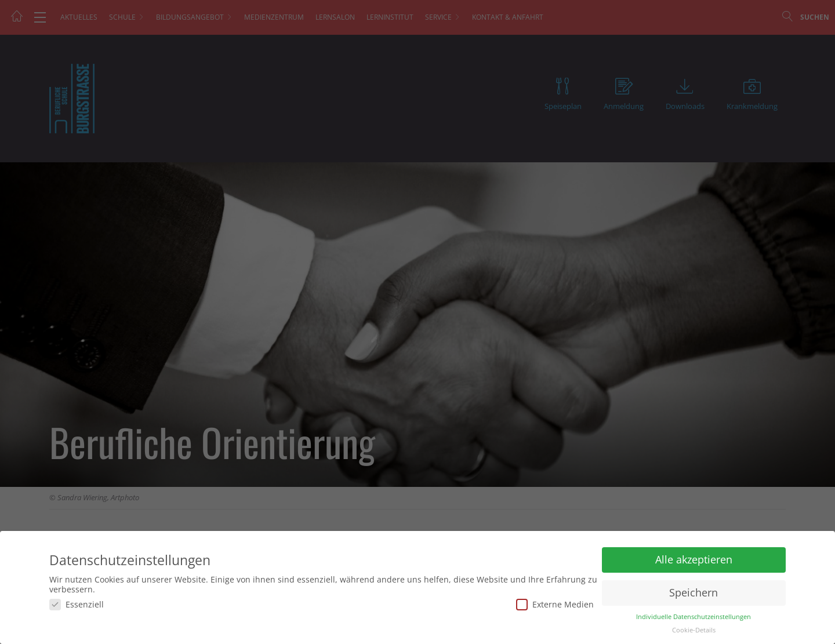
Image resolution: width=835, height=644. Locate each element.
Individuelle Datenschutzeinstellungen (694, 617)
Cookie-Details (694, 630)
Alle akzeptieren (694, 559)
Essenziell (77, 604)
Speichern (694, 592)
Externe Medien (555, 604)
